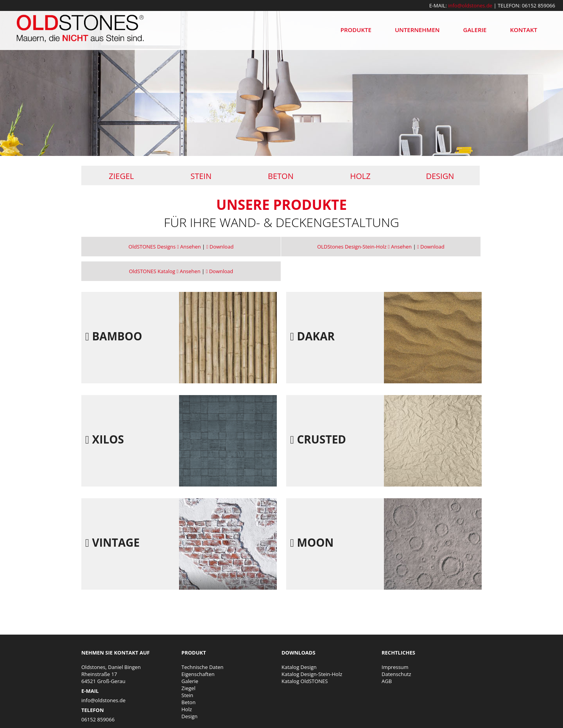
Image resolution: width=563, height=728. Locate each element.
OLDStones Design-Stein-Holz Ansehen (364, 247)
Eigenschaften (198, 674)
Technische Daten (203, 667)
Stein (201, 176)
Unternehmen (417, 30)
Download (220, 247)
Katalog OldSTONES (305, 681)
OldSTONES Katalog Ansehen (165, 271)
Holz (360, 176)
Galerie (475, 30)
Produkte (356, 30)
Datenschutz (396, 674)
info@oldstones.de (470, 5)
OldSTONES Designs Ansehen (165, 247)
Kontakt (524, 30)
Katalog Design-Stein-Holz (312, 674)
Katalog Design (299, 667)
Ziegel (121, 176)
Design (440, 176)
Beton (281, 176)
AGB (387, 681)
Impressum (395, 667)
